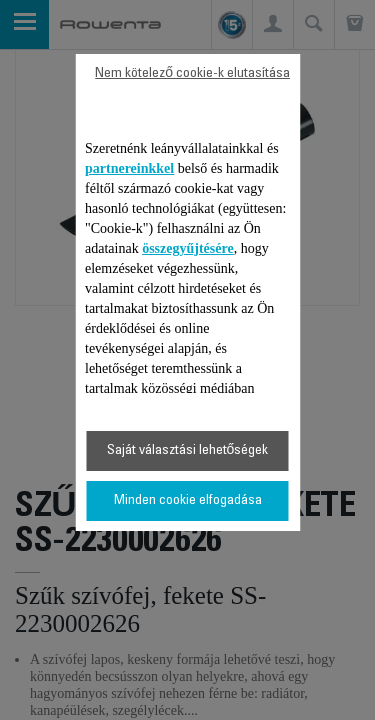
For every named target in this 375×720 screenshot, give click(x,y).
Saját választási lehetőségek (188, 451)
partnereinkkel (129, 168)
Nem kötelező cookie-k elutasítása (192, 74)
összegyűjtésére (188, 248)
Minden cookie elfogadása (188, 501)
